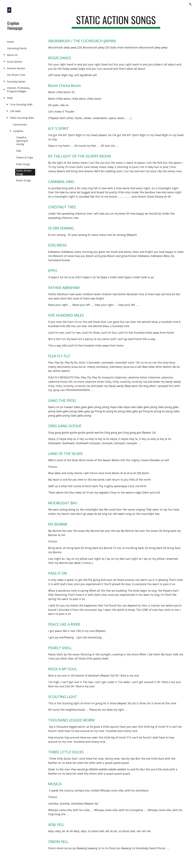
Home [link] (10, 42)
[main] (116, 21)
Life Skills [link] (15, 111)
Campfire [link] (18, 131)
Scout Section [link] (15, 62)
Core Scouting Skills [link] (21, 104)
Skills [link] (10, 98)
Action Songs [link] (23, 180)
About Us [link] (12, 55)
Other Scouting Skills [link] (22, 118)
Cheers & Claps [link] (25, 157)
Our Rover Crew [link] (16, 75)
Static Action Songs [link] (24, 172)
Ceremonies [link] (20, 125)
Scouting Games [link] (16, 82)
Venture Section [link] (16, 68)
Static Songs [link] (23, 164)
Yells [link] (19, 151)
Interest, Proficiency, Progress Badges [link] (19, 90)
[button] (190, 4)
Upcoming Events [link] (17, 48)
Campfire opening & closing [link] (22, 141)
